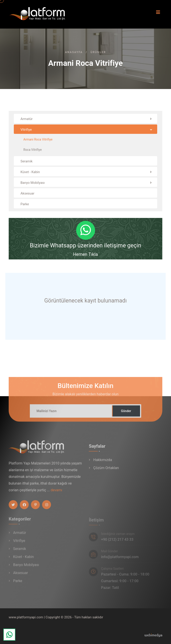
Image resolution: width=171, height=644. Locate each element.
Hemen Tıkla (85, 254)
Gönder (126, 414)
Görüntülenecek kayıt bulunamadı (85, 301)
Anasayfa (74, 52)
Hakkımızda (103, 463)
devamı (56, 493)
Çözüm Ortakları (106, 471)
